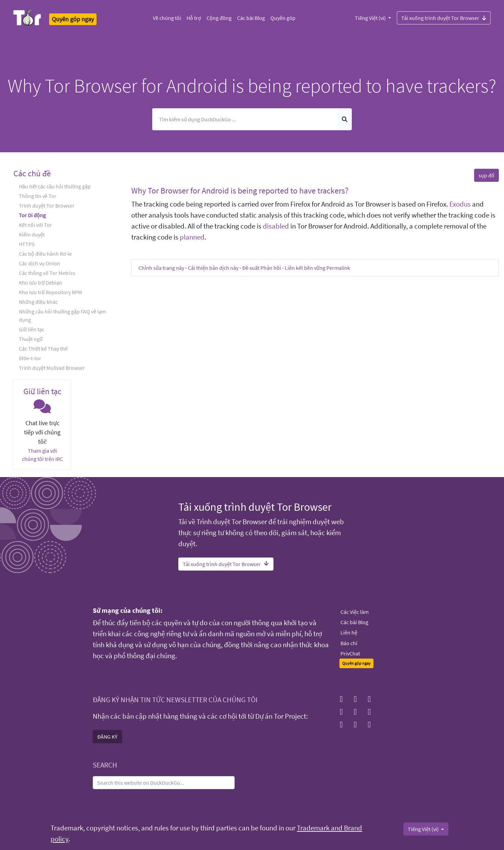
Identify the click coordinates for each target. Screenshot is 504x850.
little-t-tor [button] (30, 358)
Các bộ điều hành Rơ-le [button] (45, 254)
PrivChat (350, 653)
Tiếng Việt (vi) (371, 18)
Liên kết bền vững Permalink (317, 268)
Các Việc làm (355, 612)
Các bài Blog (251, 18)
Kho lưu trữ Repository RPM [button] (51, 292)
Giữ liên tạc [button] (32, 329)
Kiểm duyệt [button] (32, 234)
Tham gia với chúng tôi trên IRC (42, 455)
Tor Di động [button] (32, 215)
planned (192, 237)
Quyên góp (283, 18)
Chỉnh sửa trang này (161, 268)
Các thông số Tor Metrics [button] (47, 273)
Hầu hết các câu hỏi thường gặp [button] (55, 186)
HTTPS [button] (27, 244)
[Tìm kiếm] (245, 119)
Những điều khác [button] (38, 302)
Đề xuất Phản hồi (262, 268)
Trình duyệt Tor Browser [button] (47, 206)
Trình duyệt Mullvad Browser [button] (52, 368)
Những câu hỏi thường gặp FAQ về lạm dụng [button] (62, 316)
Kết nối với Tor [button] (35, 225)
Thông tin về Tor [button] (38, 196)
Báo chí (349, 643)
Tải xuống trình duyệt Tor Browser (444, 18)
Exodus (460, 204)
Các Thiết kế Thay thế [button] (43, 349)
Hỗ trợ (194, 18)
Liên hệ (349, 632)
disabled (276, 226)
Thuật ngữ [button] (31, 339)
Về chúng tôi (167, 18)
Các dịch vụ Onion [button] (40, 263)
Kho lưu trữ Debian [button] (41, 283)
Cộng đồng (219, 18)
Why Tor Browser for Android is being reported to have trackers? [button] (240, 191)
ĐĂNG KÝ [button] (107, 737)
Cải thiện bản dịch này (213, 268)
